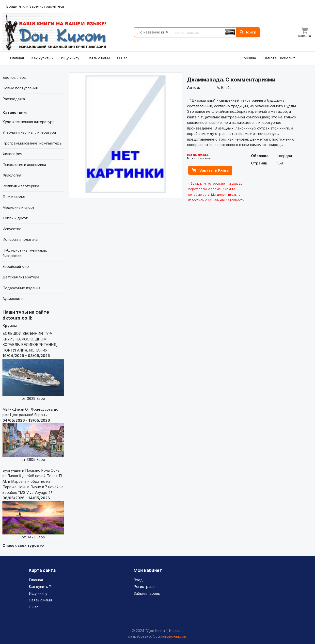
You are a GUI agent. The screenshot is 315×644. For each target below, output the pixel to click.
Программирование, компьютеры (32, 143)
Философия (12, 154)
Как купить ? (42, 58)
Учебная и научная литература (29, 132)
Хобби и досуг (15, 218)
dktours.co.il (17, 318)
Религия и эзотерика (21, 186)
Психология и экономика (24, 165)
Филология (12, 175)
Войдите (14, 6)
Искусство (12, 229)
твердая (284, 156)
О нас (34, 607)
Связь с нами (98, 58)
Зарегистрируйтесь (47, 6)
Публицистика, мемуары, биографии (25, 253)
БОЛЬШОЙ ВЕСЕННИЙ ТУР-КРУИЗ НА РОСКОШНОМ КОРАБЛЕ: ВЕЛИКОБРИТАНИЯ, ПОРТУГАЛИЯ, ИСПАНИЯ (33, 366)
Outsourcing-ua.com (170, 636)
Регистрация (145, 587)
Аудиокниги (13, 298)
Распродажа (14, 99)
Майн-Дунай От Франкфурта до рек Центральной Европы (33, 435)
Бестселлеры (15, 77)
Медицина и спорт (19, 207)
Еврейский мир (16, 266)
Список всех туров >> (24, 545)
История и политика (20, 239)
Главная (17, 58)
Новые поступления (20, 88)
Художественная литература (28, 122)
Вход (138, 580)
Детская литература (21, 277)
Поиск (248, 32)
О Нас (122, 58)
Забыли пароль (147, 593)
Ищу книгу (70, 58)
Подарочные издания (21, 288)
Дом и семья (14, 197)
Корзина (249, 58)
